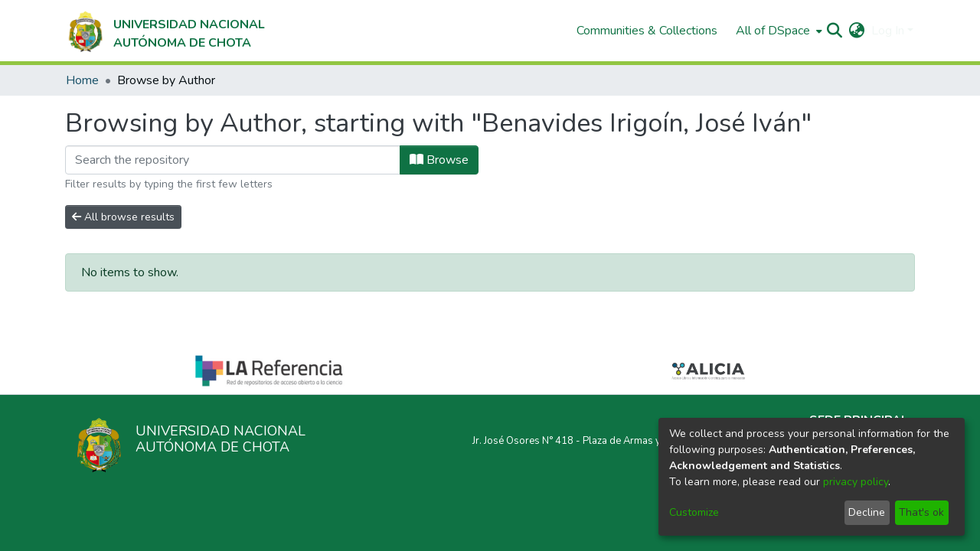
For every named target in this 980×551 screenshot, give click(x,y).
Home (82, 80)
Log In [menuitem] (888, 31)
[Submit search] (835, 31)
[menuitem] (777, 31)
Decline (867, 512)
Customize (694, 512)
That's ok (921, 512)
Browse (439, 160)
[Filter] (233, 160)
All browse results (123, 217)
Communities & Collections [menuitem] (647, 31)
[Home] (165, 31)
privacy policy (856, 482)
